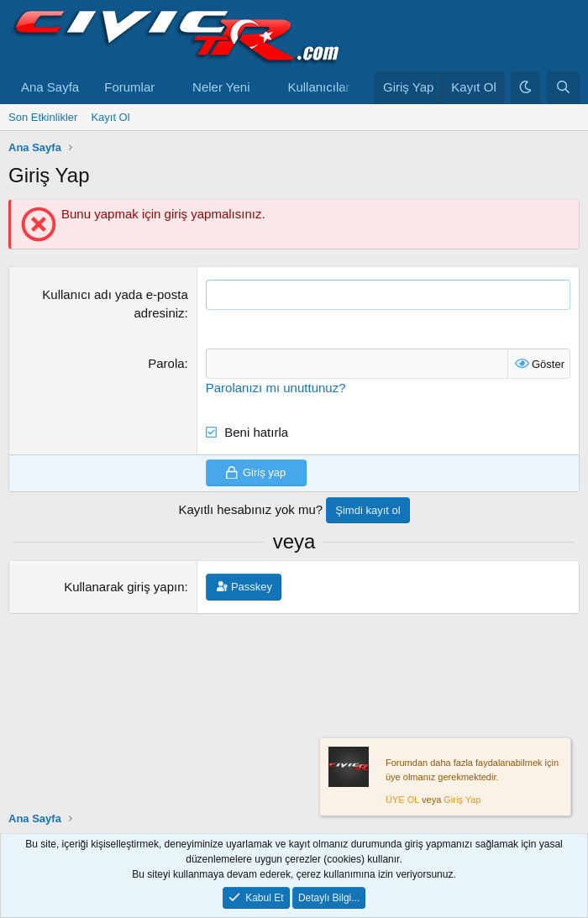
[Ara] (563, 88)
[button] (168, 88)
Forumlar (129, 87)
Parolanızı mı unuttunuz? (276, 388)
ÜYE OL (402, 800)
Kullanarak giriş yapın (124, 587)
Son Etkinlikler (43, 117)
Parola (166, 363)
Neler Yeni (221, 87)
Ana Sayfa (50, 87)
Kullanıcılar (318, 87)
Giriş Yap (462, 800)
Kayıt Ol (110, 117)
